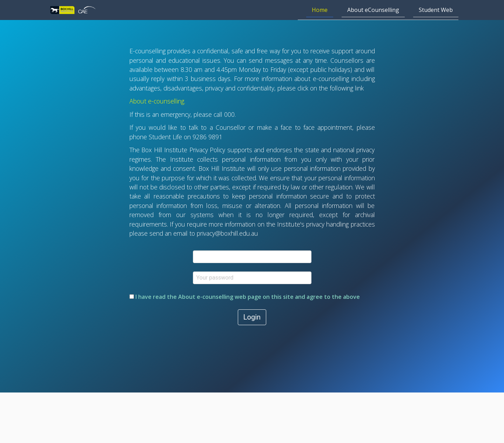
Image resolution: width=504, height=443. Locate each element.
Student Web (436, 10)
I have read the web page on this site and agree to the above (245, 297)
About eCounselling (373, 10)
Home (320, 10)
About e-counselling (157, 101)
